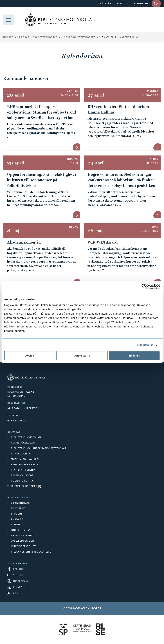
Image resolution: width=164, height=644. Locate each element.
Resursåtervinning (24, 470)
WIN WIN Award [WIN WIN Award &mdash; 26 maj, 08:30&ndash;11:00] (103, 242)
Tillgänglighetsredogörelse (31, 552)
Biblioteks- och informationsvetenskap (39, 449)
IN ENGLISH (140, 4)
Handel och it (21, 454)
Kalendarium (129, 37)
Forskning (18, 509)
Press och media (22, 536)
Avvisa (30, 356)
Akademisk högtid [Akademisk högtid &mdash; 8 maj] (24, 242)
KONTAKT (123, 4)
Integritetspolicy (23, 546)
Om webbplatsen (22, 541)
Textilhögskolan (23, 443)
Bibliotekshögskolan (48, 37)
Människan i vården (25, 459)
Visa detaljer (145, 345)
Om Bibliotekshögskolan (83, 37)
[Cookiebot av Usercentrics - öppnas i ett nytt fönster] (144, 286)
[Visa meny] (9, 20)
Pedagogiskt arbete (25, 465)
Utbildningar (20, 503)
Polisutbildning (22, 481)
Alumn (15, 525)
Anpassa (82, 356)
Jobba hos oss (21, 530)
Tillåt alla (134, 356)
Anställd (17, 519)
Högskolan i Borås (16, 37)
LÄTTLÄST (106, 4)
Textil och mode (22, 476)
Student (17, 514)
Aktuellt (110, 37)
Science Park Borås (24, 486)
